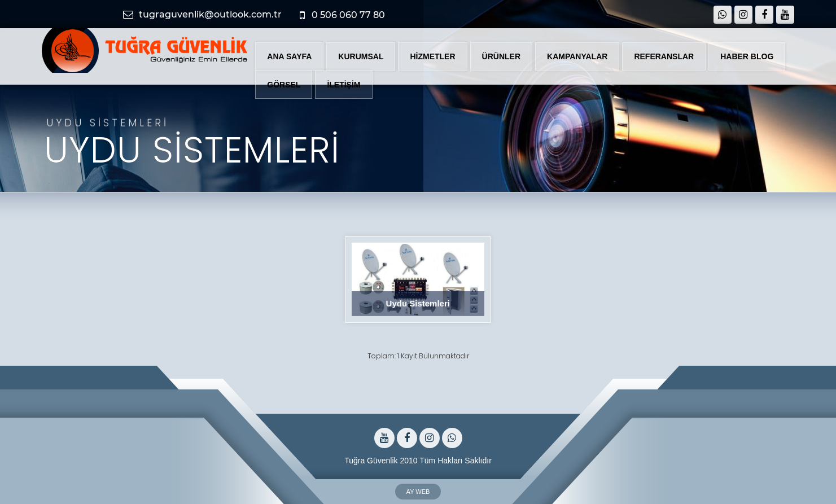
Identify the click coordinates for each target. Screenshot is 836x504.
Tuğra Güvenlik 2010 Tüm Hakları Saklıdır (418, 458)
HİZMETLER (432, 56)
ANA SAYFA (289, 56)
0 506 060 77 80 (345, 15)
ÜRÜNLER (501, 56)
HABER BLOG (747, 56)
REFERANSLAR (664, 56)
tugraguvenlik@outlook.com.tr (204, 14)
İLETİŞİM (343, 85)
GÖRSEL (284, 85)
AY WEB (418, 492)
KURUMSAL (361, 56)
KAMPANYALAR (577, 56)
